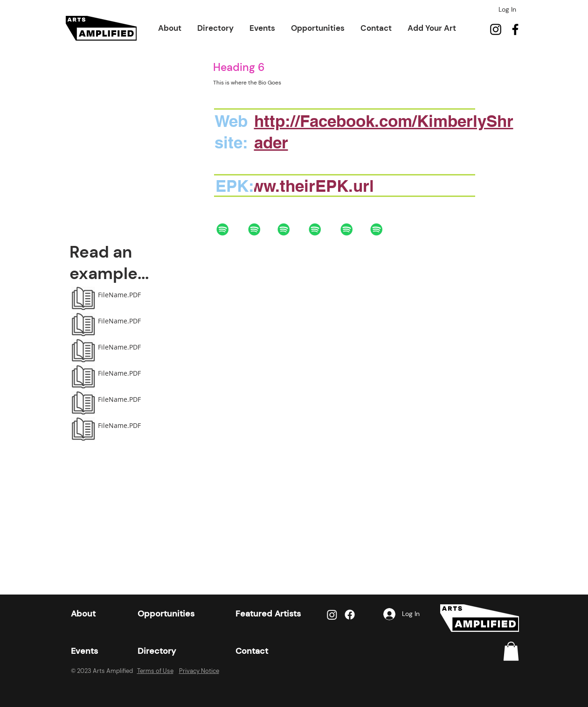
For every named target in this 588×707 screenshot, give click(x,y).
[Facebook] (515, 29)
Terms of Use (155, 671)
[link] (511, 651)
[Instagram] (496, 29)
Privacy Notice (199, 671)
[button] (170, 28)
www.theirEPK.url (306, 186)
